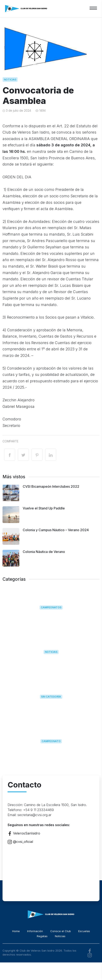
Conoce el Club (61, 931)
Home (16, 931)
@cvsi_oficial (20, 842)
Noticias (10, 80)
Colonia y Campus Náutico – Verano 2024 (56, 530)
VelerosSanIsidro (24, 833)
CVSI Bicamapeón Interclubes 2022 (51, 486)
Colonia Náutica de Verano (44, 552)
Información (35, 931)
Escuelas (84, 931)
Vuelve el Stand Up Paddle (44, 508)
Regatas (42, 936)
